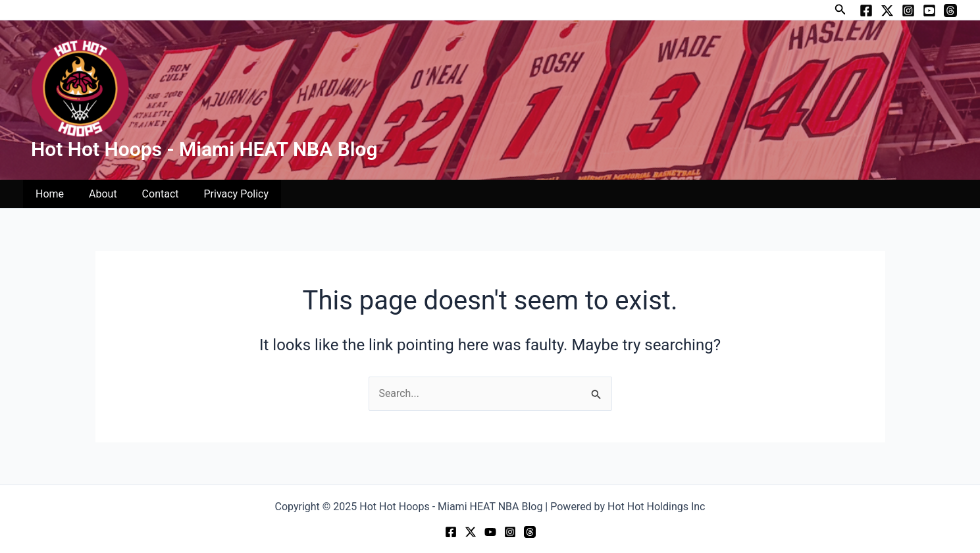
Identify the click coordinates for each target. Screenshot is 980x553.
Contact (151, 194)
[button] (840, 10)
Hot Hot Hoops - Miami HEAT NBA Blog (204, 149)
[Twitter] (887, 11)
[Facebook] (866, 11)
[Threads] (950, 11)
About (97, 194)
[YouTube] (929, 11)
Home (48, 194)
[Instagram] (908, 11)
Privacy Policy (223, 194)
